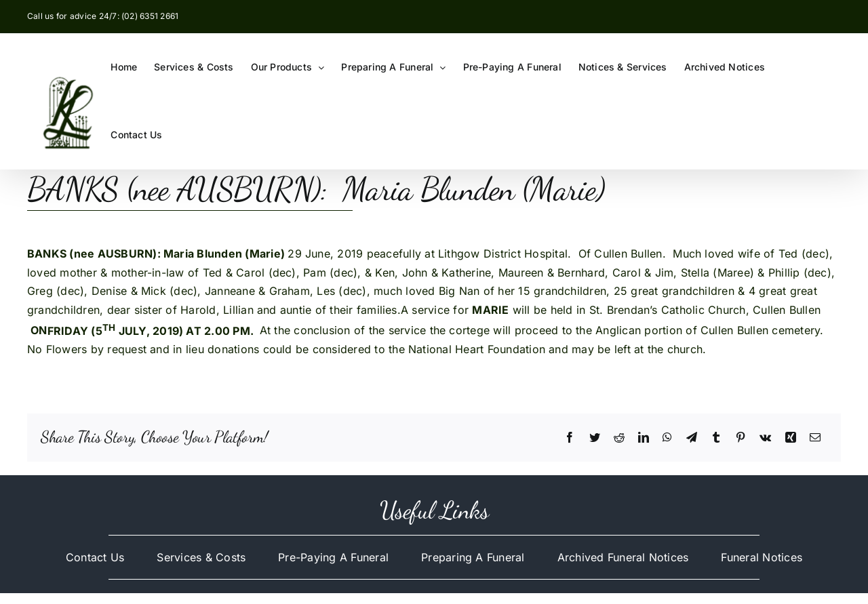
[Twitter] (595, 438)
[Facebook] (570, 438)
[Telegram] (692, 438)
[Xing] (791, 438)
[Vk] (765, 438)
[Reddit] (619, 438)
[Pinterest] (741, 438)
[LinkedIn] (644, 438)
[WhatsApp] (667, 438)
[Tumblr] (716, 438)
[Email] (815, 438)
